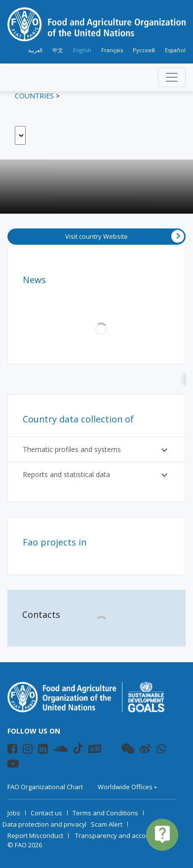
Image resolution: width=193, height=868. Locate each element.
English (82, 50)
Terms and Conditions (105, 813)
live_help (162, 834)
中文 (58, 50)
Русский (144, 50)
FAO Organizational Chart (45, 787)
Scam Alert (107, 824)
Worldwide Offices (125, 787)
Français (112, 50)
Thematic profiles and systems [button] (96, 450)
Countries (34, 96)
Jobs (14, 813)
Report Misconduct (35, 836)
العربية (35, 50)
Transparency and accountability (124, 836)
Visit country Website (125, 236)
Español (175, 50)
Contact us (46, 813)
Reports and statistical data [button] (96, 475)
